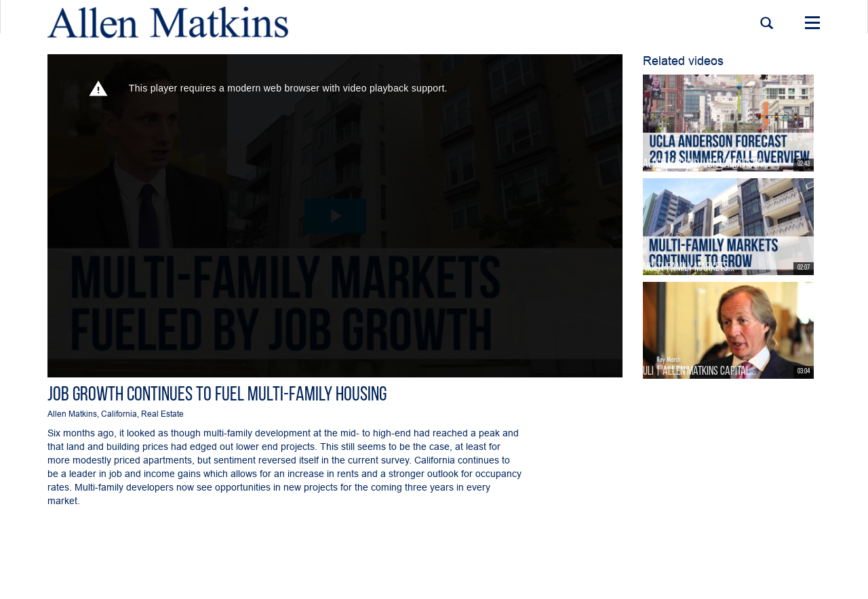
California (119, 414)
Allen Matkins (72, 414)
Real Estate (162, 414)
